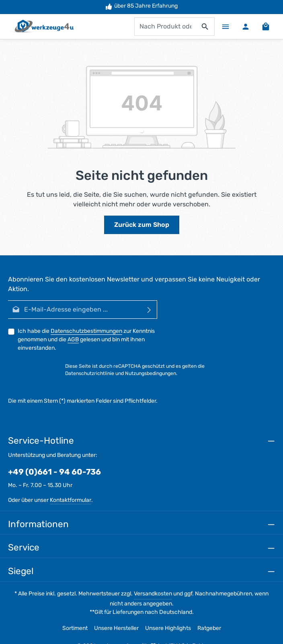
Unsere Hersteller (116, 628)
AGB (73, 339)
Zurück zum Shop (142, 225)
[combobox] (165, 26)
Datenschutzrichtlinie (90, 374)
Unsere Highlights (168, 628)
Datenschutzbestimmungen (86, 331)
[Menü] (226, 26)
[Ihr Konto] (246, 26)
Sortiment (75, 628)
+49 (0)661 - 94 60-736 (54, 472)
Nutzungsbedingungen (151, 374)
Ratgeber (209, 628)
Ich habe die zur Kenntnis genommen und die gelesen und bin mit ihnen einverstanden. (86, 339)
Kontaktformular (71, 500)
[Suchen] (205, 26)
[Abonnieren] (149, 310)
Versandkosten (153, 594)
